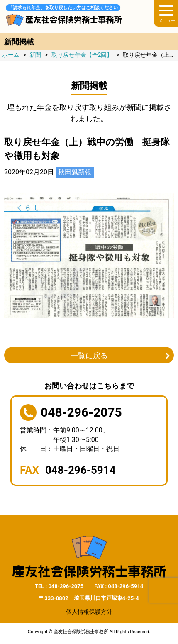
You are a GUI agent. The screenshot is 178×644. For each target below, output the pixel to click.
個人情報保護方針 (89, 612)
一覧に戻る (89, 355)
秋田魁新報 (75, 172)
